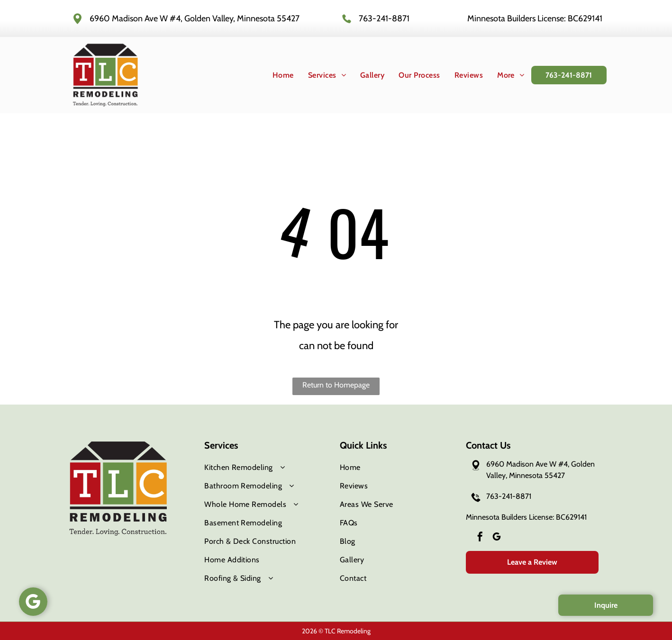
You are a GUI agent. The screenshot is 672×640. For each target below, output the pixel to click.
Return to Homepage (336, 385)
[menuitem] (276, 75)
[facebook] (480, 538)
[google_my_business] (497, 538)
